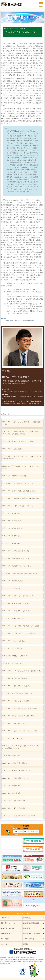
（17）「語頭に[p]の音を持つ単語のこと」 (17, 693)
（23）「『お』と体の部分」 (14, 648)
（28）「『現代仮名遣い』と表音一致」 (17, 611)
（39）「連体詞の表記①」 (13, 528)
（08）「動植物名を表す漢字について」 (17, 763)
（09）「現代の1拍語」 (12, 756)
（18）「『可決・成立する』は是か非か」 (17, 686)
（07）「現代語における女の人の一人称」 (17, 771)
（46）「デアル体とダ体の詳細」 (15, 476)
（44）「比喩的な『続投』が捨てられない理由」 (19, 491)
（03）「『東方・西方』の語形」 (15, 801)
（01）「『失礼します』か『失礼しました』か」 (19, 816)
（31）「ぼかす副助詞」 (12, 588)
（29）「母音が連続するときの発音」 (16, 603)
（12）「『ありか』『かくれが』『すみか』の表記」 (21, 731)
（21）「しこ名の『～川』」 (14, 663)
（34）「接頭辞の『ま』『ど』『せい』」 (18, 566)
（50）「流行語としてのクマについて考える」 (19, 441)
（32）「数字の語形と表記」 (13, 581)
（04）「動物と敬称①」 (12, 793)
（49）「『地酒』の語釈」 (13, 449)
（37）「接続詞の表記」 (12, 543)
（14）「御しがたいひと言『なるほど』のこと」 (19, 716)
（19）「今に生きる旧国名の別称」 (15, 678)
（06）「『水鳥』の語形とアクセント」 (17, 778)
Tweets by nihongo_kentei (31, 906)
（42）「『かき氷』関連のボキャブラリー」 (18, 506)
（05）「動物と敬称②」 (12, 786)
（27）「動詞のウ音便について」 (15, 618)
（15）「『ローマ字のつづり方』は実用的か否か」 (20, 708)
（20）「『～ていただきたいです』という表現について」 (22, 671)
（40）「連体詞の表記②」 (13, 521)
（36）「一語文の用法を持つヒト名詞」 (17, 551)
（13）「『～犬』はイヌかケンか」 (15, 723)
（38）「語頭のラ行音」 (12, 536)
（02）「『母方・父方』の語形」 (15, 808)
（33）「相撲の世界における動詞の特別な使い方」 (20, 573)
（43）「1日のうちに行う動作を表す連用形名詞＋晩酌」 (22, 498)
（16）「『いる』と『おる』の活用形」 (17, 701)
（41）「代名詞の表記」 (12, 513)
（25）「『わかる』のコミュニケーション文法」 (19, 633)
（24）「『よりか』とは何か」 (14, 641)
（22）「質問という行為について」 (16, 656)
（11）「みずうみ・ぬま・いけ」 (15, 738)
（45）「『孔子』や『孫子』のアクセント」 (18, 483)
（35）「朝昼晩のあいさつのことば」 (16, 558)
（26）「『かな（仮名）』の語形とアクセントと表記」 (21, 626)
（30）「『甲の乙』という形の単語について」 (19, 596)
